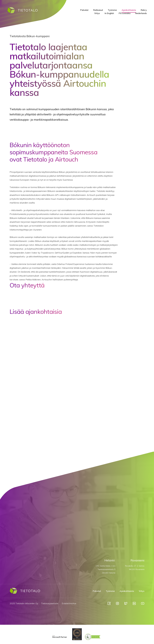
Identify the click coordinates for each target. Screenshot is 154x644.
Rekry (144, 10)
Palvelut (84, 10)
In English (109, 13)
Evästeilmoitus (69, 603)
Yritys (97, 13)
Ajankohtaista (129, 10)
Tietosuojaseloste (50, 603)
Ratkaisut (98, 10)
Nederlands (141, 13)
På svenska (125, 13)
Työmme (112, 10)
